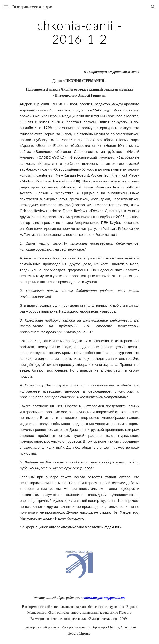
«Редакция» (111, 527)
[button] (6, 7)
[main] (79, 32)
